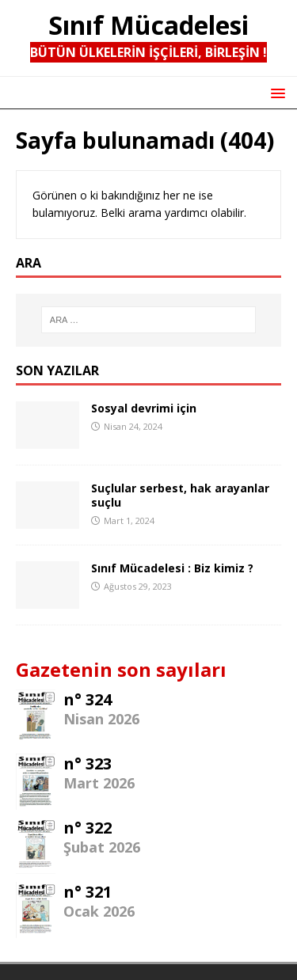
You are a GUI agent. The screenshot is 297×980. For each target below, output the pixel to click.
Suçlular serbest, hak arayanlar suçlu (180, 495)
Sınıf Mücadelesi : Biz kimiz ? (172, 568)
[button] (275, 92)
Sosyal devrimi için (144, 408)
